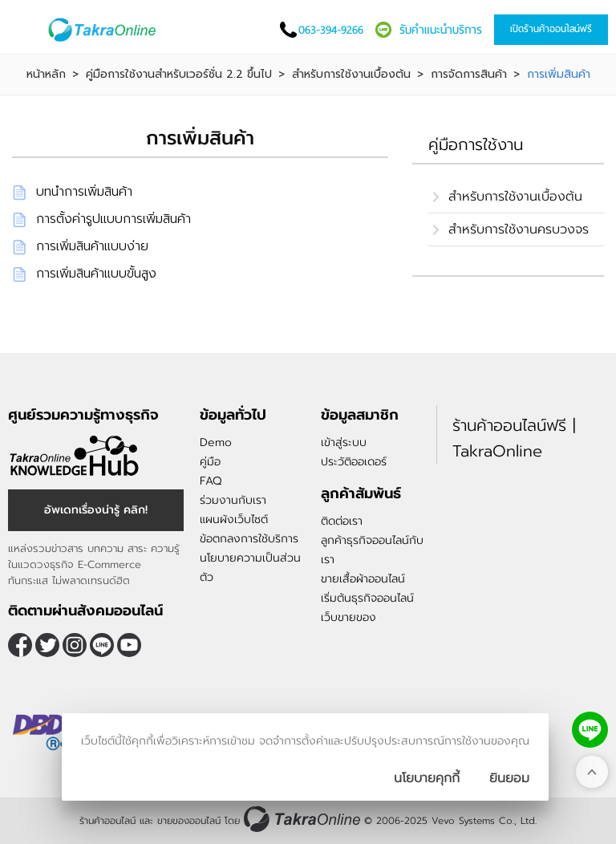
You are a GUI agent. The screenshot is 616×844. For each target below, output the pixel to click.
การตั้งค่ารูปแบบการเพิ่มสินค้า (113, 219)
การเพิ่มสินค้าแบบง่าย (92, 246)
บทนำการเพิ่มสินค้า (84, 192)
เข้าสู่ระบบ (344, 442)
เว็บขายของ (349, 617)
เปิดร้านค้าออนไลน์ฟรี (551, 29)
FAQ (211, 481)
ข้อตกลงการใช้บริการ (249, 539)
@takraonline (102, 645)
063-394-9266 (331, 30)
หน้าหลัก (46, 75)
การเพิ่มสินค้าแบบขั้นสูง (96, 274)
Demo (216, 442)
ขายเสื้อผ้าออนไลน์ (363, 579)
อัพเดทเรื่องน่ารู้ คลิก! (96, 510)
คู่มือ (210, 462)
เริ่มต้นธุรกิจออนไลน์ (367, 598)
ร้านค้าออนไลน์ (107, 821)
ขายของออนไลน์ (189, 821)
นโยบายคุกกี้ (427, 778)
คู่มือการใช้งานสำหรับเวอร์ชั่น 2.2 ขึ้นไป (179, 75)
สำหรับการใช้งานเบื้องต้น (351, 75)
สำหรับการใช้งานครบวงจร (519, 229)
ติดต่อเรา (342, 521)
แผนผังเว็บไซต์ (234, 519)
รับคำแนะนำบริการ (441, 30)
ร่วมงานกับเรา (233, 500)
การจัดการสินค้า (469, 75)
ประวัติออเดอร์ (354, 462)
